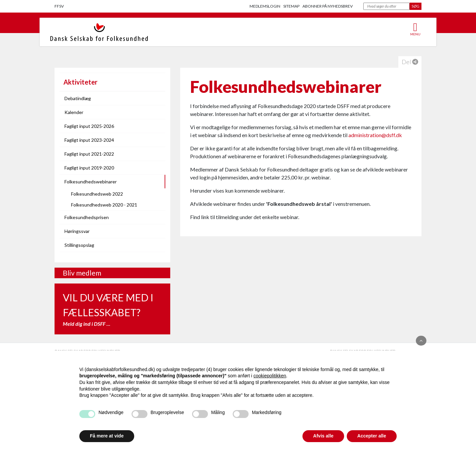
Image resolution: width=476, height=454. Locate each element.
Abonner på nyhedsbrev (328, 6)
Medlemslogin (265, 6)
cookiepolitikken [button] (270, 376)
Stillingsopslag (79, 245)
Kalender (74, 112)
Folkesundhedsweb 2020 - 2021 (104, 205)
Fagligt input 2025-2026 (89, 126)
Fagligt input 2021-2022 (89, 154)
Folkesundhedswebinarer (91, 182)
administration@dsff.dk (375, 135)
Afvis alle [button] (323, 436)
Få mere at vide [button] (107, 436)
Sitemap (291, 6)
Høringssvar (77, 231)
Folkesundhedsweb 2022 (97, 194)
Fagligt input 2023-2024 (89, 140)
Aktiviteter (80, 82)
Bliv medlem (82, 273)
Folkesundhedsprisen (87, 217)
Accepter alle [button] (372, 436)
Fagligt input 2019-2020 (89, 168)
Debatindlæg (78, 98)
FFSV (59, 6)
